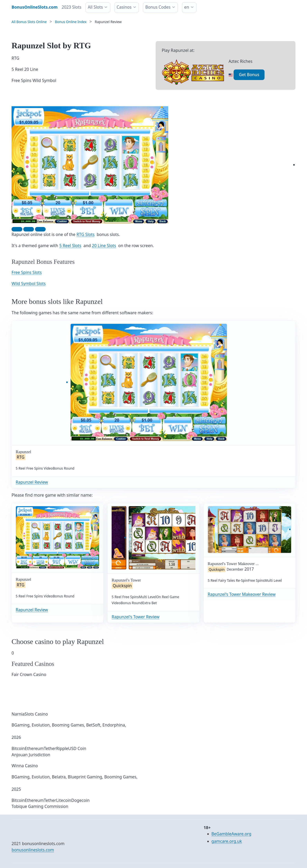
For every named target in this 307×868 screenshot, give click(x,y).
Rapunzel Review (32, 482)
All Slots (95, 7)
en (187, 7)
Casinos (124, 7)
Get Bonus (249, 75)
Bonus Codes (158, 7)
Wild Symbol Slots (29, 284)
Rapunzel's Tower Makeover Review (242, 594)
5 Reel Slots (70, 246)
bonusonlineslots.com (33, 850)
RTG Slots (86, 234)
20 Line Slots (104, 246)
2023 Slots (72, 7)
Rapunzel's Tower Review (135, 617)
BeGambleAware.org (231, 834)
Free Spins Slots (27, 272)
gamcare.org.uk (227, 841)
